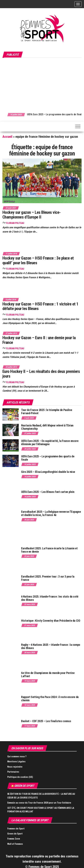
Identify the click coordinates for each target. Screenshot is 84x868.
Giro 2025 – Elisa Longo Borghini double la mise (48, 472)
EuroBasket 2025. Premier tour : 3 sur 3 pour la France (48, 578)
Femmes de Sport (16, 829)
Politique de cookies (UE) (20, 777)
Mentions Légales (16, 762)
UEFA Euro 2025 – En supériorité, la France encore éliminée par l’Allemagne (50, 442)
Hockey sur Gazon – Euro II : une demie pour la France (39, 340)
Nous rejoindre (15, 767)
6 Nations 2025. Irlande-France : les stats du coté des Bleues (50, 598)
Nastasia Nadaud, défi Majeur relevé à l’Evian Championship (47, 427)
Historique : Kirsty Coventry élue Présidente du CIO (51, 621)
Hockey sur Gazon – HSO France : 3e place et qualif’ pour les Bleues (38, 260)
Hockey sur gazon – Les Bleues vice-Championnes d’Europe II (32, 215)
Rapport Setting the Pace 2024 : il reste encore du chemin (50, 699)
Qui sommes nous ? (17, 756)
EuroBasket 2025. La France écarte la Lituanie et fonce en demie (49, 550)
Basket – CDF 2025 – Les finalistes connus (46, 721)
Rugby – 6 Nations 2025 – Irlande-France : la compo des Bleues (51, 646)
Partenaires (13, 772)
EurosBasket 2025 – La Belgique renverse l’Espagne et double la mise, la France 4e (51, 513)
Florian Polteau (15, 223)
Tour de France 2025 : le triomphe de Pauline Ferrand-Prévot (47, 412)
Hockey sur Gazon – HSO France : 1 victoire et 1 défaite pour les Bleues (40, 306)
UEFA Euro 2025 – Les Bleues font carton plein (48, 492)
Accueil (7, 137)
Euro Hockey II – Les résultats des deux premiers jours (41, 374)
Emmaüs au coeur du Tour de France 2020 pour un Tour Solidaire (39, 803)
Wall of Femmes (15, 844)
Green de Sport (24, 786)
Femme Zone (14, 839)
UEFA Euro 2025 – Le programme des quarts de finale (48, 458)
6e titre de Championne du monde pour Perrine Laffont (48, 674)
